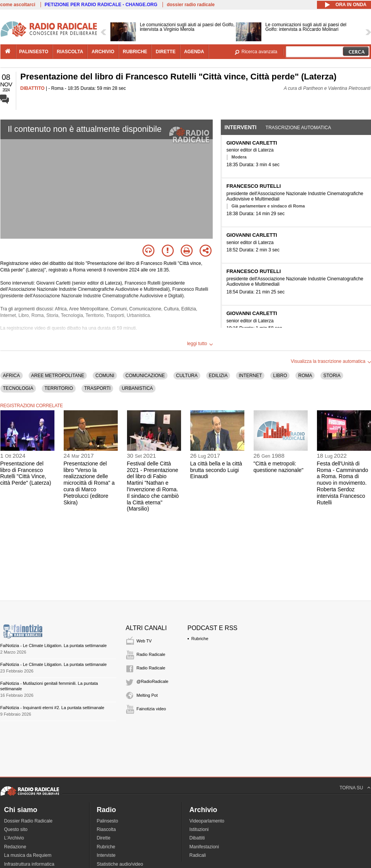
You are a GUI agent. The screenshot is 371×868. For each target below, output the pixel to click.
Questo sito (16, 829)
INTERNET (250, 376)
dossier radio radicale (191, 5)
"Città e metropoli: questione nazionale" (279, 467)
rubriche (135, 52)
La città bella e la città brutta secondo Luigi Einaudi (216, 470)
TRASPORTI (97, 388)
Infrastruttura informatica (29, 864)
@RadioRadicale (153, 681)
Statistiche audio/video (120, 864)
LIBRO (280, 376)
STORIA (332, 376)
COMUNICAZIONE (145, 376)
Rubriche (200, 639)
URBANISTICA (137, 388)
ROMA (305, 376)
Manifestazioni (204, 847)
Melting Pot (147, 695)
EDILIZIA (218, 376)
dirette (165, 52)
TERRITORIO (59, 388)
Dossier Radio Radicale (28, 821)
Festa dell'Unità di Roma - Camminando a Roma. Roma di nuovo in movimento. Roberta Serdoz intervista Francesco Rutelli (343, 483)
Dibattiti (197, 838)
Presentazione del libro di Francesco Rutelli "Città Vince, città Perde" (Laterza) (26, 473)
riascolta (70, 52)
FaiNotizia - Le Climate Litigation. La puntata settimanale (54, 646)
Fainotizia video (151, 709)
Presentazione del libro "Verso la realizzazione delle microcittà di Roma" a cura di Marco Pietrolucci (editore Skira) (89, 483)
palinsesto (34, 52)
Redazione (15, 847)
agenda (194, 52)
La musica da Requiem (28, 855)
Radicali (198, 855)
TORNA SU (351, 788)
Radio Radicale (151, 654)
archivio (103, 52)
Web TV (144, 641)
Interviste (106, 855)
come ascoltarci (18, 5)
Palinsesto (108, 821)
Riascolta (106, 829)
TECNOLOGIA (18, 388)
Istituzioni (199, 829)
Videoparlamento (207, 821)
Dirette (104, 838)
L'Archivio (14, 838)
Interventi (241, 127)
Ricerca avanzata (260, 52)
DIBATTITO (33, 88)
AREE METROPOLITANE (58, 376)
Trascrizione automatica (298, 128)
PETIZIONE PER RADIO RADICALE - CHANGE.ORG (101, 5)
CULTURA (187, 376)
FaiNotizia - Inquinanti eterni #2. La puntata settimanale (53, 708)
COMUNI (105, 376)
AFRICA (12, 376)
